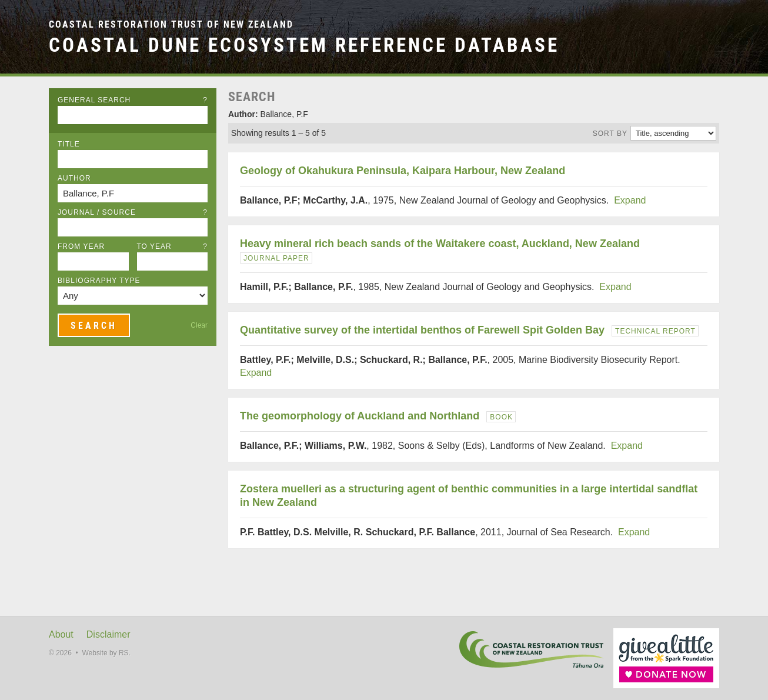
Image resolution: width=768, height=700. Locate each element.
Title (69, 144)
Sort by (610, 134)
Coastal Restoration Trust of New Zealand (171, 24)
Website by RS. (106, 653)
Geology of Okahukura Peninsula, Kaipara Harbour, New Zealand (403, 171)
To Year (173, 246)
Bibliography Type (99, 281)
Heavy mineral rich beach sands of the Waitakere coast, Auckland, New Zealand (440, 244)
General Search (133, 100)
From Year (81, 246)
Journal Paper (276, 258)
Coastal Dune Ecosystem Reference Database (304, 45)
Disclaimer (108, 634)
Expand (630, 200)
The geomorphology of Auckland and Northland (360, 416)
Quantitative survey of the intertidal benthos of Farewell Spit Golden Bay (422, 330)
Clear (199, 325)
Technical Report (655, 331)
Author (74, 178)
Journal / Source (133, 212)
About (61, 634)
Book (501, 417)
